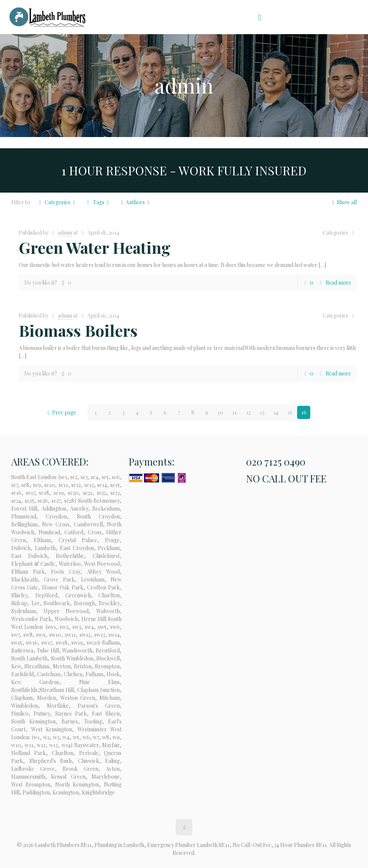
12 (248, 412)
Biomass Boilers (78, 330)
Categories (57, 202)
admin (65, 233)
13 (262, 412)
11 (234, 412)
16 (304, 412)
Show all (343, 202)
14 (276, 412)
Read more (338, 283)
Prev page (61, 412)
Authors (135, 202)
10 (220, 412)
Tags (98, 202)
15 (290, 412)
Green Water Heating (95, 247)
